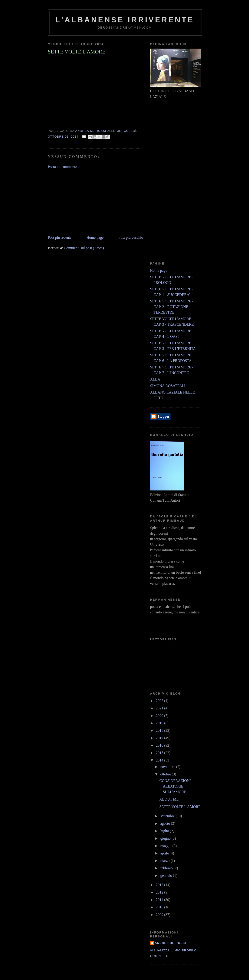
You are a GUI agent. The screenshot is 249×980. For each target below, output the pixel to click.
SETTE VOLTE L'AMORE (180, 807)
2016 (160, 745)
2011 (160, 900)
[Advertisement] (83, 202)
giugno (166, 838)
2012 (160, 892)
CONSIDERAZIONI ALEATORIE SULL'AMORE (175, 786)
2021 (160, 708)
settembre (168, 816)
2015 (160, 753)
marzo (165, 861)
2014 (160, 760)
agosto (166, 823)
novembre (168, 767)
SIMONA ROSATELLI (168, 386)
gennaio (167, 876)
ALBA (155, 379)
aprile (165, 853)
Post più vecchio (131, 237)
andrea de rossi (171, 943)
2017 (160, 738)
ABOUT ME (169, 799)
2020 (160, 716)
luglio (165, 831)
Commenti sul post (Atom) (84, 248)
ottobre (166, 774)
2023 (160, 701)
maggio (166, 846)
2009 (160, 915)
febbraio (167, 868)
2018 (160, 730)
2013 (160, 885)
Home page (95, 237)
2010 (160, 907)
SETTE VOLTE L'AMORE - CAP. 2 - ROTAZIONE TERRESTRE (172, 307)
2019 (160, 723)
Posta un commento (63, 167)
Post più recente (60, 237)
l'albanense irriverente (125, 20)
